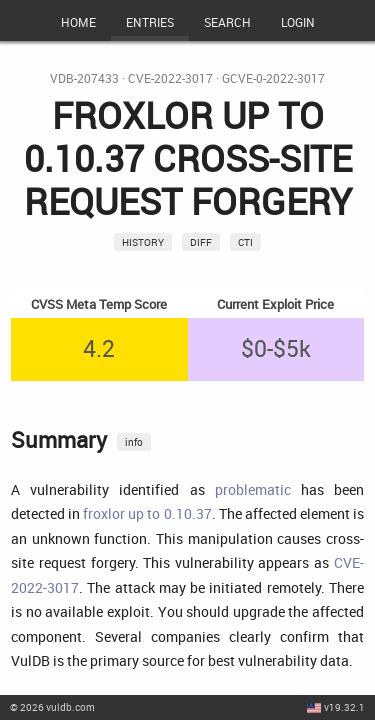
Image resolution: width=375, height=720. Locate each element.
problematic (253, 489)
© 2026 (52, 707)
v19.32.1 (344, 707)
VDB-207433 (84, 78)
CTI (245, 242)
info (134, 442)
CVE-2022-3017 (170, 78)
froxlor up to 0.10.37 (147, 513)
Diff (201, 242)
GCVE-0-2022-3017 (273, 78)
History (143, 242)
